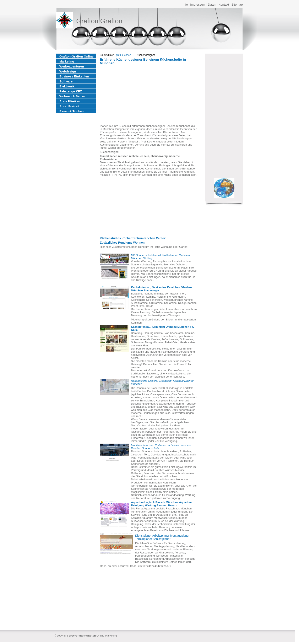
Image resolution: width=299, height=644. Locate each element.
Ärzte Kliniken (70, 101)
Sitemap (237, 4)
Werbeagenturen (72, 66)
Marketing (67, 61)
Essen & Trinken (72, 111)
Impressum (198, 4)
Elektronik (67, 86)
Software (66, 81)
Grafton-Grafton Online (76, 56)
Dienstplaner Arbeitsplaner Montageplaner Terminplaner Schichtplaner (162, 537)
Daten (212, 4)
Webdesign (68, 71)
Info (185, 4)
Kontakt (224, 4)
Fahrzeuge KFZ (71, 91)
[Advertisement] (149, 95)
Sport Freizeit (69, 106)
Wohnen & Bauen (72, 96)
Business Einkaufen (74, 76)
